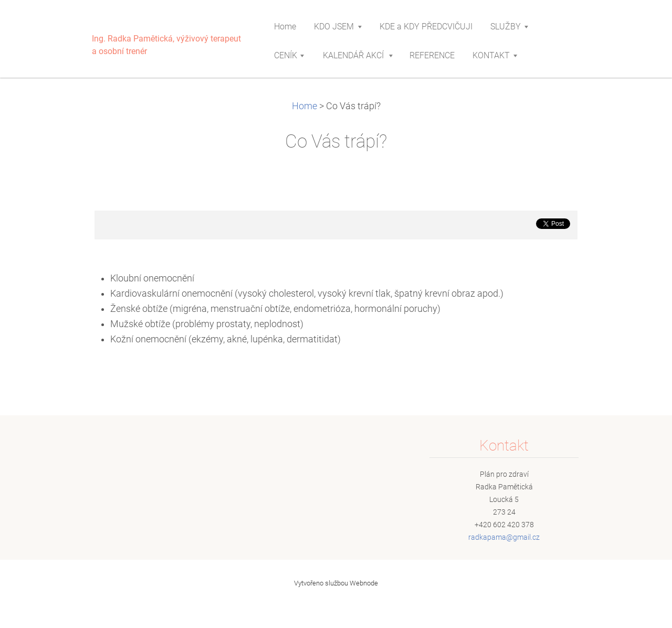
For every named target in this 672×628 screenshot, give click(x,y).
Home (304, 106)
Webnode (364, 583)
